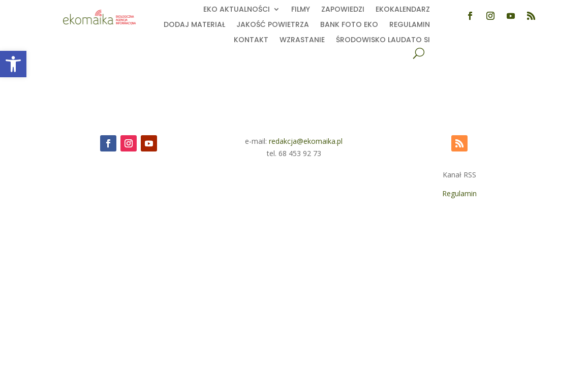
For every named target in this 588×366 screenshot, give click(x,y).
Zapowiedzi (343, 10)
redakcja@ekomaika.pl (306, 141)
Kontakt (251, 40)
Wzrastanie (302, 40)
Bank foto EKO (349, 25)
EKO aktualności (237, 10)
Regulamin (410, 25)
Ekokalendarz (403, 10)
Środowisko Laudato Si (383, 40)
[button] (13, 64)
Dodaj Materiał (194, 25)
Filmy (301, 10)
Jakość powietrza (273, 25)
